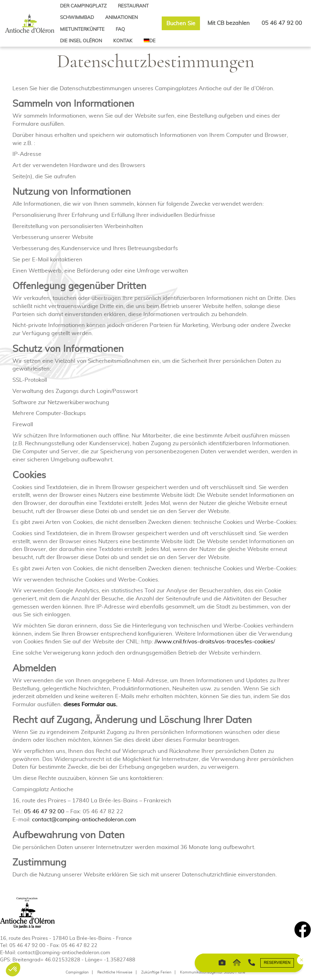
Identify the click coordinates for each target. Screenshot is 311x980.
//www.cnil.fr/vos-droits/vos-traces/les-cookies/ (215, 641)
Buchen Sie (181, 23)
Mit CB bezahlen (229, 23)
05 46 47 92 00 (282, 23)
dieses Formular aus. (90, 704)
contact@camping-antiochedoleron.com (84, 819)
